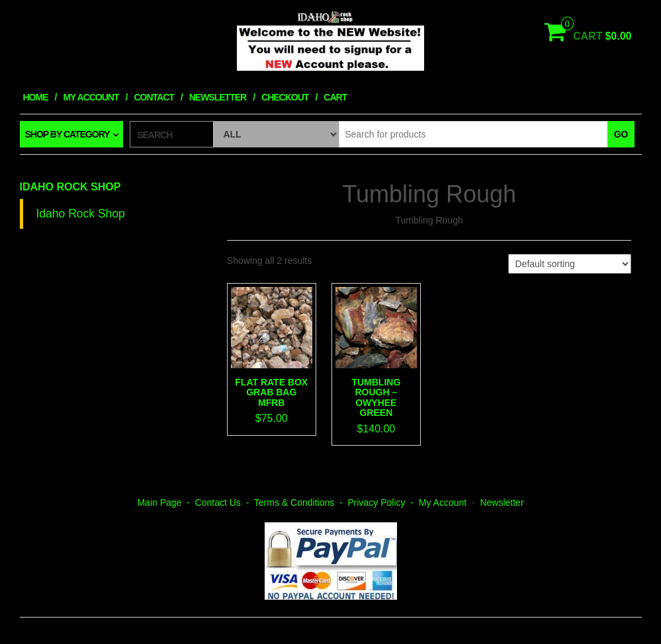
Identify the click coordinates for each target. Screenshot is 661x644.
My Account (91, 97)
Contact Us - (225, 503)
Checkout (285, 97)
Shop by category (67, 134)
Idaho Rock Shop (70, 187)
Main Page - (166, 503)
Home (36, 97)
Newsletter (218, 97)
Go (621, 134)
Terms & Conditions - (301, 503)
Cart (335, 97)
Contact (154, 97)
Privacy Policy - (383, 503)
